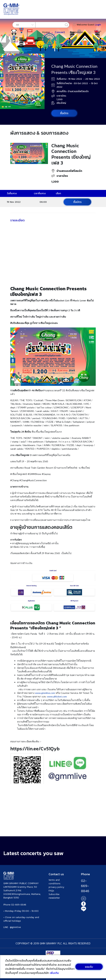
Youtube (84, 899)
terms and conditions (55, 882)
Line (84, 909)
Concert (60, 32)
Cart (90, 32)
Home (46, 32)
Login (98, 25)
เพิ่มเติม (54, 973)
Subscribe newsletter (54, 896)
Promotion (77, 32)
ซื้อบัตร (64, 113)
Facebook (84, 904)
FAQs (51, 891)
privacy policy (56, 887)
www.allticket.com (57, 696)
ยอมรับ (89, 967)
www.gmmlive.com (45, 693)
